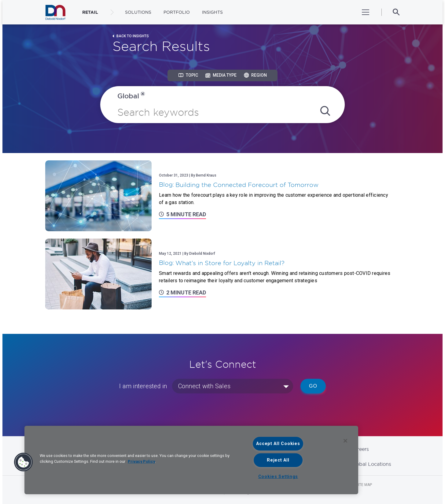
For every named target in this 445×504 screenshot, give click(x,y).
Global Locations (371, 464)
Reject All (278, 460)
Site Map (364, 485)
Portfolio (177, 12)
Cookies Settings (278, 477)
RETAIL (90, 12)
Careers (360, 449)
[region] (191, 460)
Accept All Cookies (278, 444)
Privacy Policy (141, 461)
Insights (212, 12)
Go (313, 386)
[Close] (345, 441)
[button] (24, 462)
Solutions (138, 12)
